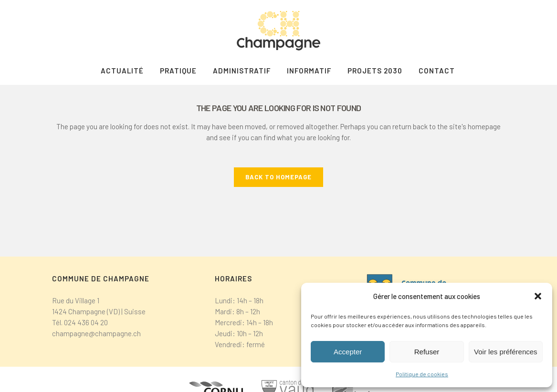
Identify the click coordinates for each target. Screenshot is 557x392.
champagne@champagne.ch (96, 333)
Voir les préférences (506, 352)
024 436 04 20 (86, 322)
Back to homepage (278, 177)
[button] (538, 296)
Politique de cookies (422, 374)
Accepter (348, 352)
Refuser (427, 352)
